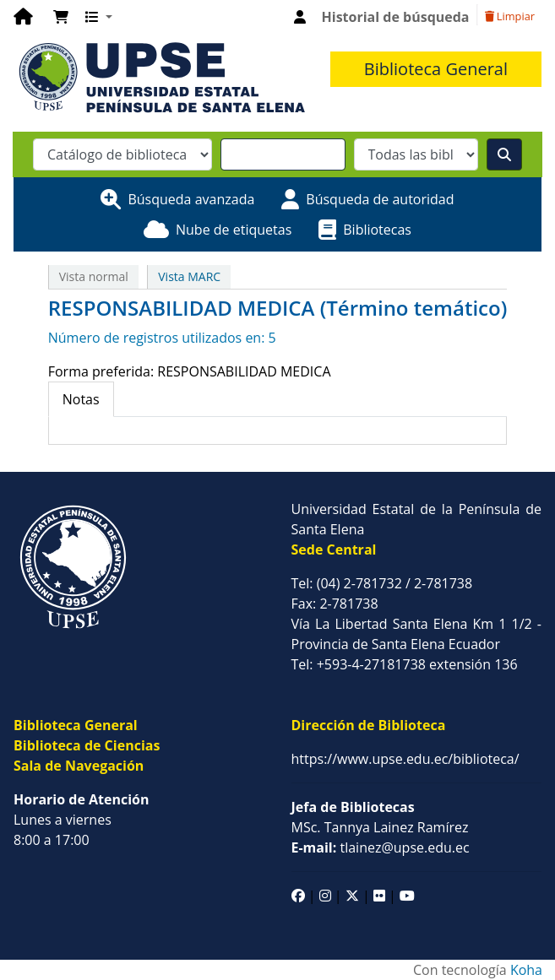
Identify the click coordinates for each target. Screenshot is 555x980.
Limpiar (510, 16)
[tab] (81, 399)
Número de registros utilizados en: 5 (162, 338)
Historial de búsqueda (396, 17)
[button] (61, 17)
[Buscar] (504, 154)
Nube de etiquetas (234, 230)
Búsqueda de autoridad (380, 199)
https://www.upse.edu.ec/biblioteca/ (405, 759)
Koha (526, 970)
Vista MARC (189, 276)
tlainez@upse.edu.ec (381, 847)
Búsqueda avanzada (191, 199)
